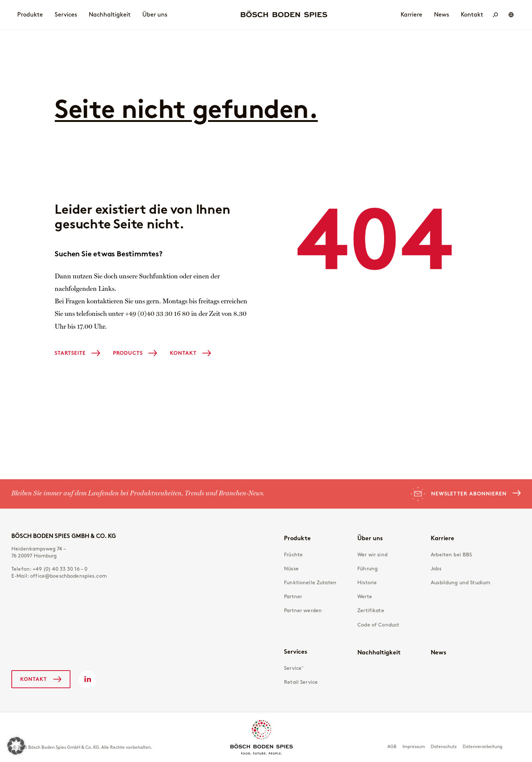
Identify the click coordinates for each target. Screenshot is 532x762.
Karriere (442, 538)
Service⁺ (294, 668)
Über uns (370, 538)
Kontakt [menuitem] (472, 15)
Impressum (414, 747)
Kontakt (183, 353)
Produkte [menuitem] (30, 15)
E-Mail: (59, 576)
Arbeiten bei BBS (451, 555)
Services (296, 651)
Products (128, 353)
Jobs (436, 569)
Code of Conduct (378, 625)
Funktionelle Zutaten (310, 583)
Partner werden (303, 611)
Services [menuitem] (66, 15)
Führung (367, 569)
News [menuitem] (442, 15)
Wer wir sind (372, 555)
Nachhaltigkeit (379, 652)
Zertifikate (371, 611)
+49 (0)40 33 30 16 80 (157, 314)
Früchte (293, 555)
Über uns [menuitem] (155, 15)
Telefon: (50, 569)
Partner (293, 597)
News (438, 652)
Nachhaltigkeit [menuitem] (110, 15)
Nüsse (291, 569)
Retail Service (301, 682)
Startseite (70, 353)
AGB (392, 747)
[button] (16, 746)
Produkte (297, 538)
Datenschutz (444, 747)
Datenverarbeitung (482, 747)
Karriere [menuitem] (411, 15)
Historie (367, 583)
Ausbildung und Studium (460, 583)
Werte (365, 597)
